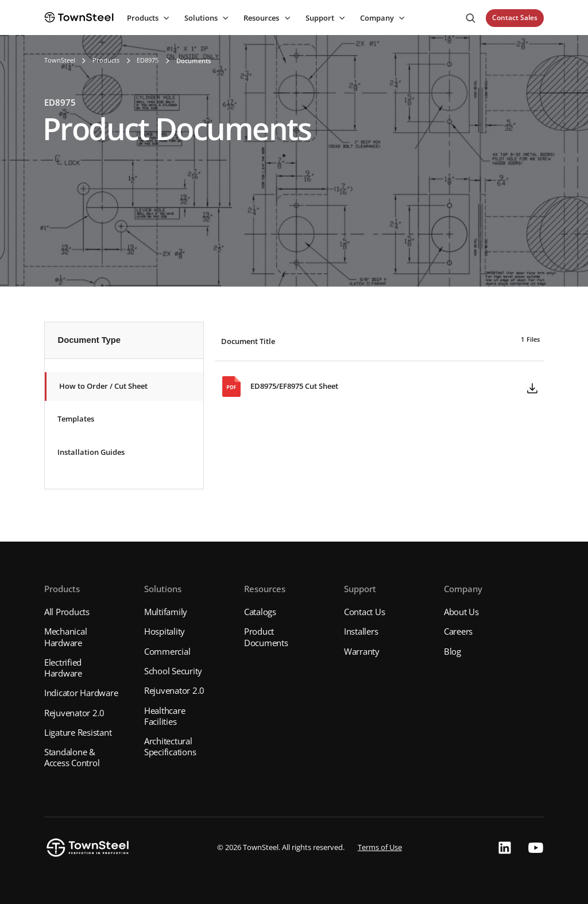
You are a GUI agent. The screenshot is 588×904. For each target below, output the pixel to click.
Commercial (167, 651)
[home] (79, 18)
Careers (458, 631)
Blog (452, 651)
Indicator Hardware (81, 693)
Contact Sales (515, 18)
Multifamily (166, 612)
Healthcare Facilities (165, 716)
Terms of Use (380, 847)
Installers (361, 631)
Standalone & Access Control (72, 757)
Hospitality (165, 631)
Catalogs (260, 612)
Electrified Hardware (63, 668)
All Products (67, 612)
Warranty (362, 651)
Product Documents (266, 637)
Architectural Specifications (170, 746)
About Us (461, 612)
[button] (147, 18)
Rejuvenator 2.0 (74, 713)
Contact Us (365, 612)
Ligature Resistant (78, 732)
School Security (173, 671)
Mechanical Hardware (66, 637)
